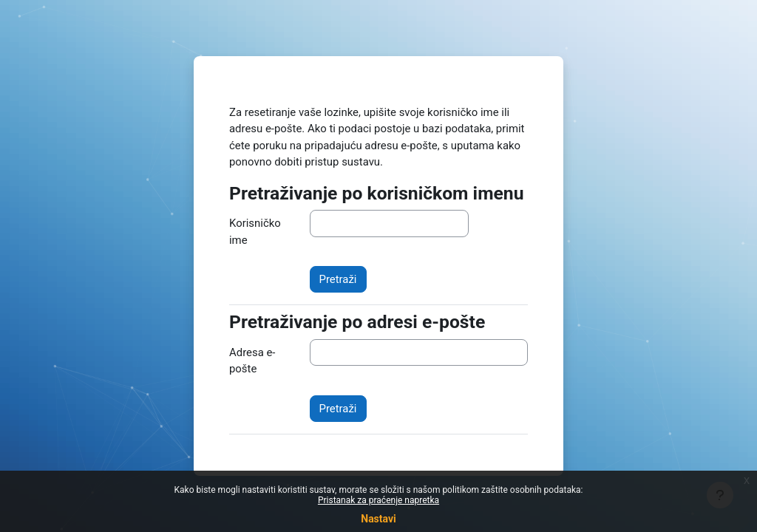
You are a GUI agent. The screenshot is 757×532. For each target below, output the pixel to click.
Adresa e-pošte (252, 361)
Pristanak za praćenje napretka (378, 500)
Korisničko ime (255, 231)
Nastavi (378, 519)
